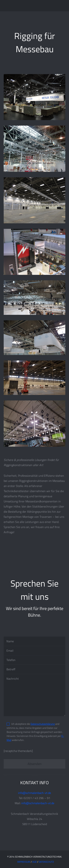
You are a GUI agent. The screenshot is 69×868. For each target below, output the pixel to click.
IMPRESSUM (24, 862)
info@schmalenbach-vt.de (34, 793)
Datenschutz (46, 862)
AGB (34, 862)
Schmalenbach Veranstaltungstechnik (27, 6)
